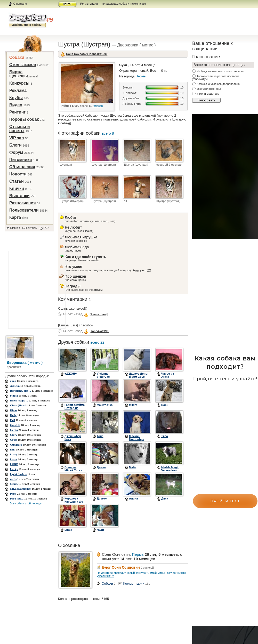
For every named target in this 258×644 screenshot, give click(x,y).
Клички (17, 188)
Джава (101, 467)
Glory (14, 435)
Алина (133, 498)
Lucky (14, 469)
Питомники (21, 160)
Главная (15, 228)
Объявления (22, 167)
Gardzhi (15, 425)
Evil (13, 420)
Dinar (14, 410)
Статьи (17, 181)
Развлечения (23, 203)
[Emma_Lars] (99, 314)
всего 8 (108, 133)
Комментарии (134, 583)
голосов (98, 106)
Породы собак (24, 119)
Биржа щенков (17, 74)
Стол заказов (23, 65)
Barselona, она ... (21, 391)
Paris (13, 494)
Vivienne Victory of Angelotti (103, 377)
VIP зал (17, 138)
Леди (100, 530)
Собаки (17, 57)
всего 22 (97, 342)
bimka (14, 396)
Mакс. (14, 484)
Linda (68, 530)
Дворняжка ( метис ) (25, 363)
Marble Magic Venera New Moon (170, 470)
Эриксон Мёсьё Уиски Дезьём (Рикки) (73, 472)
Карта (15, 217)
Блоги (15, 145)
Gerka (14, 430)
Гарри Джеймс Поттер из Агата (75, 408)
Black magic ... (19, 400)
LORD (14, 464)
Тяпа (165, 436)
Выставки (19, 196)
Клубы (16, 98)
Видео (16, 105)
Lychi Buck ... (18, 474)
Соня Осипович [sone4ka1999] (87, 54)
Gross (14, 440)
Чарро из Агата (168, 375)
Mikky (133, 405)
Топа (100, 436)
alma (13, 381)
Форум (16, 152)
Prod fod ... (17, 498)
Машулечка (105, 405)
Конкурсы (19, 83)
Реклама (18, 90)
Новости (18, 174)
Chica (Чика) (18, 405)
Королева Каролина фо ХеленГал (74, 502)
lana (13, 449)
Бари (165, 405)
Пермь (141, 76)
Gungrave (16, 445)
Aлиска (15, 386)
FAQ (46, 228)
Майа (133, 467)
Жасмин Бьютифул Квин (136, 439)
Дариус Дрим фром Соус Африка (138, 377)
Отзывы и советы (20, 129)
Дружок (102, 498)
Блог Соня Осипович (121, 567)
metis (13, 479)
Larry (14, 454)
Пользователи (24, 210)
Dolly (13, 415)
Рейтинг (17, 112)
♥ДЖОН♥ (71, 374)
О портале (20, 4)
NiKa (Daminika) (21, 489)
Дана (165, 498)
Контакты (32, 228)
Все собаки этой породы (26, 503)
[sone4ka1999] (99, 331)
